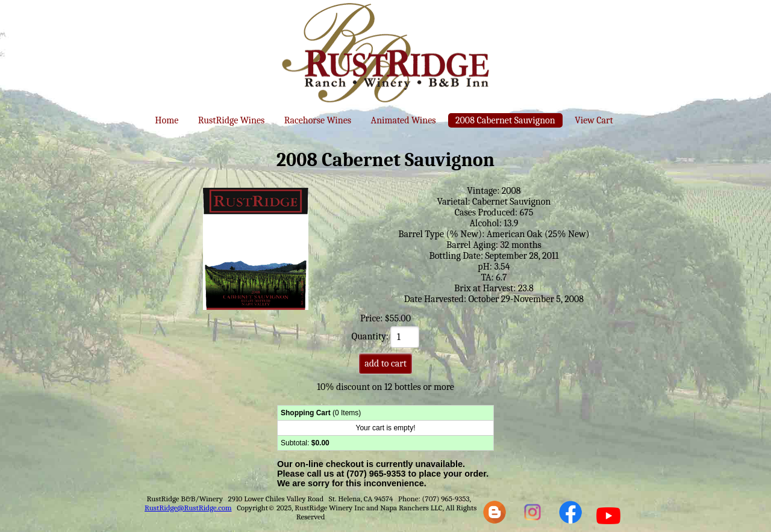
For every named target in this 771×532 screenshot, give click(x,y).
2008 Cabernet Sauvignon (505, 120)
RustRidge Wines (232, 120)
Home (167, 120)
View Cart (594, 120)
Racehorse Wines (318, 120)
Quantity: (386, 336)
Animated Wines (404, 120)
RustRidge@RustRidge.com (188, 508)
